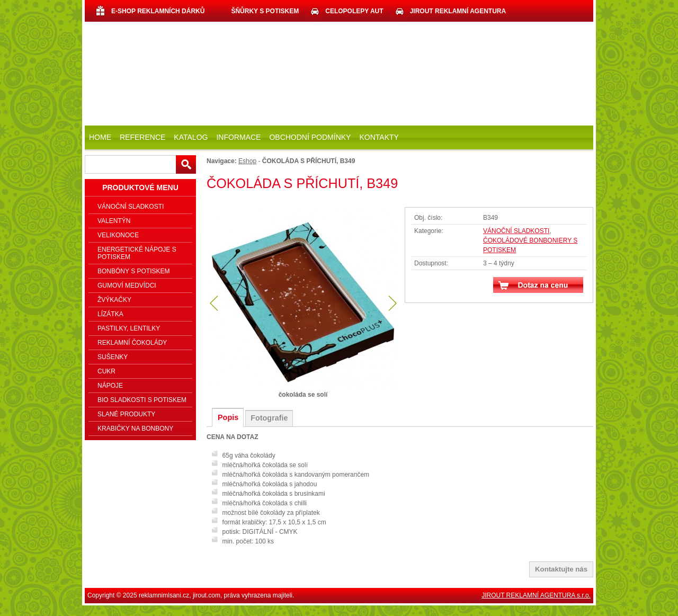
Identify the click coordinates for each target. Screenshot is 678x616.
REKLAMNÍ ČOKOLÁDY (132, 343)
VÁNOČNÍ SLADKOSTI (516, 231)
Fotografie (269, 418)
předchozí (215, 304)
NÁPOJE (110, 386)
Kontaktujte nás (561, 569)
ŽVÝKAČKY (114, 300)
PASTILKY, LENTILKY (129, 328)
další (391, 304)
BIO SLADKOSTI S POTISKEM (142, 400)
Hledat (186, 164)
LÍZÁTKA (110, 314)
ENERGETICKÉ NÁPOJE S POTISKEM (137, 253)
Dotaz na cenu (538, 285)
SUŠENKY (113, 357)
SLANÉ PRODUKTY (126, 414)
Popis (228, 417)
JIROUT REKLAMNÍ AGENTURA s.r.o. (536, 595)
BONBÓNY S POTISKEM (133, 271)
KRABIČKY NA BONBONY (135, 428)
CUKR (106, 371)
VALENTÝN (114, 221)
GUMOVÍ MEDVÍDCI (127, 285)
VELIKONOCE (118, 235)
